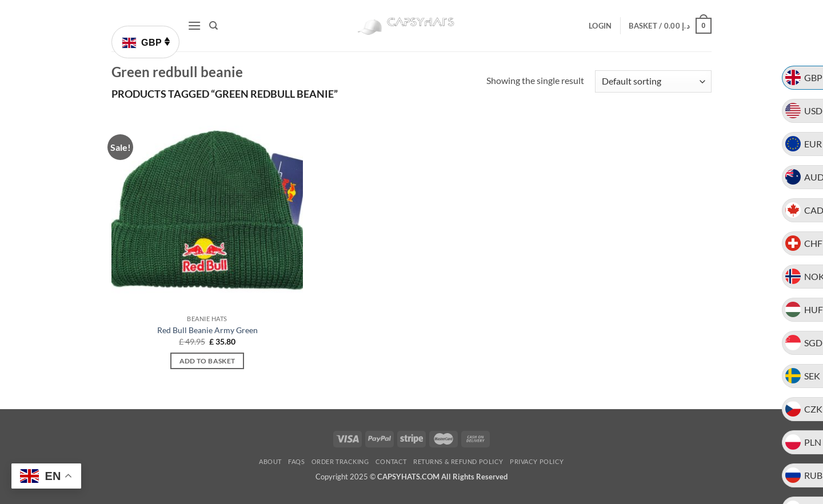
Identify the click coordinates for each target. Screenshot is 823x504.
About (270, 461)
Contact (391, 461)
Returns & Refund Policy (458, 461)
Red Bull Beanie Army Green (207, 330)
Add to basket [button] (207, 361)
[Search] (213, 26)
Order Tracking (340, 461)
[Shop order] (653, 81)
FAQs (296, 461)
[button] (194, 25)
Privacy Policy (537, 461)
